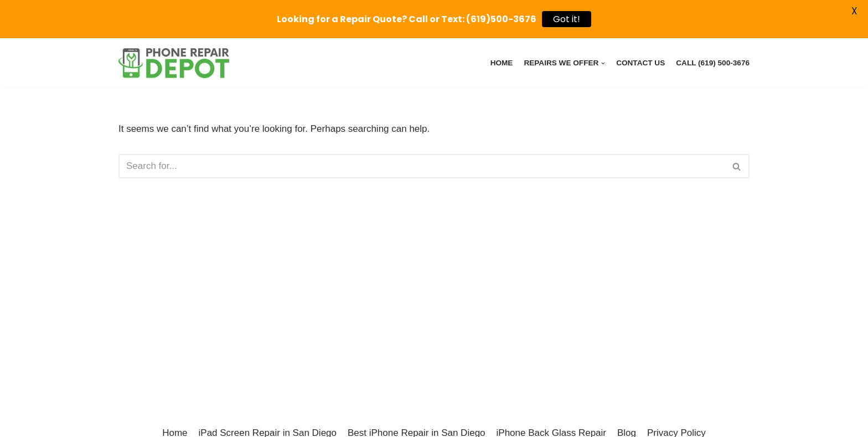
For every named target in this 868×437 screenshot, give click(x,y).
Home (502, 63)
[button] (737, 166)
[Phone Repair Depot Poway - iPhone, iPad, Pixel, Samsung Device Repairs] (174, 63)
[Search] (422, 166)
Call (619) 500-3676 (713, 63)
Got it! (567, 19)
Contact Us (640, 63)
